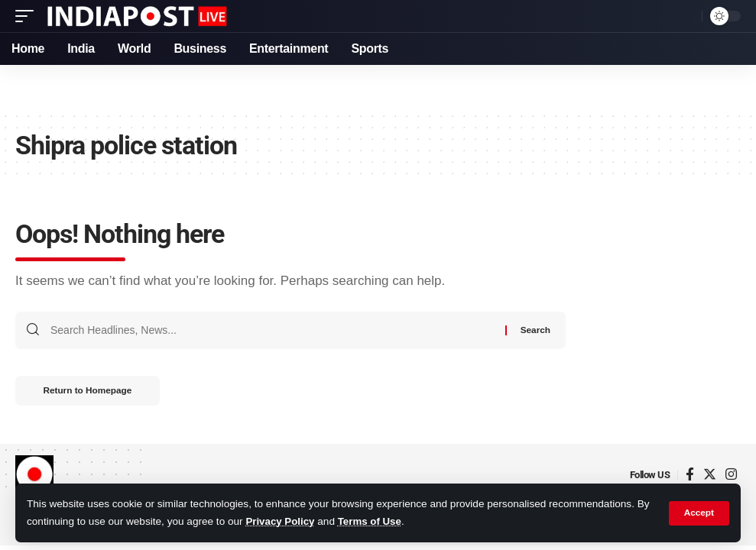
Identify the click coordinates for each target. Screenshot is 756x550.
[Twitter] (710, 476)
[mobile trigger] (28, 16)
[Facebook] (690, 476)
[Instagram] (731, 476)
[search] (686, 16)
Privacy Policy (281, 522)
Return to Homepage (91, 392)
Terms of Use (372, 522)
